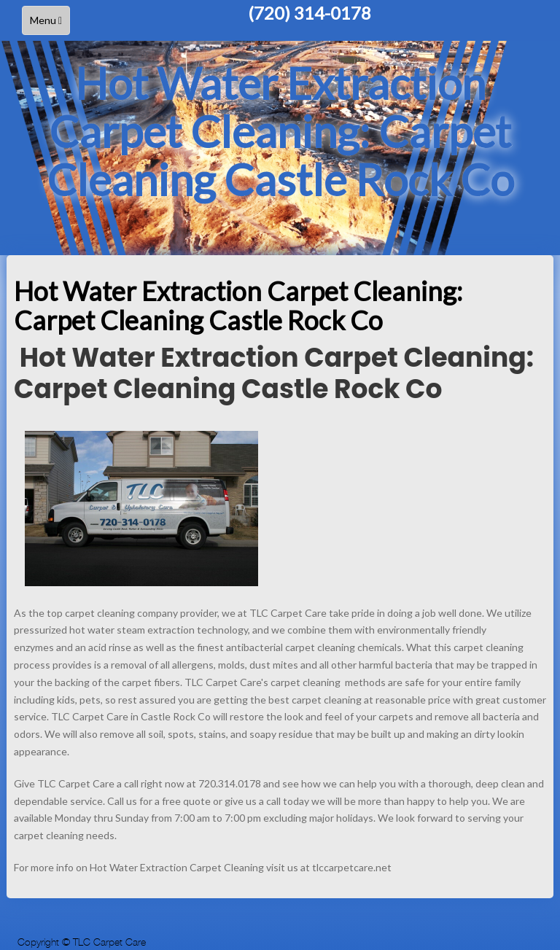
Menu (50, 24)
